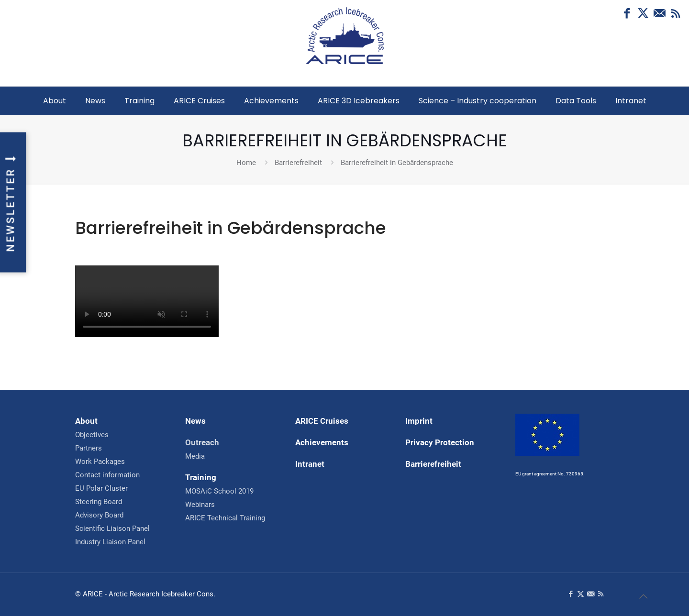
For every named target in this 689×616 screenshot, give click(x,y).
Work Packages (100, 462)
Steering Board (99, 502)
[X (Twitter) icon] (643, 13)
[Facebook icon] (627, 13)
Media (195, 456)
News (195, 421)
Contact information (107, 475)
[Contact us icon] (659, 13)
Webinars (200, 505)
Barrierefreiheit (298, 163)
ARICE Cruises (322, 421)
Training (201, 477)
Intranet (310, 464)
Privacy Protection (440, 442)
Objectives (92, 435)
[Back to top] (643, 596)
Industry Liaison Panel (110, 542)
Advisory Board (99, 515)
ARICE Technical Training (225, 518)
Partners (89, 448)
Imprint (419, 421)
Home (246, 163)
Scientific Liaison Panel (112, 528)
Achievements (322, 442)
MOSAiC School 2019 (219, 491)
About (86, 421)
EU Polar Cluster (101, 488)
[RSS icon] (676, 13)
